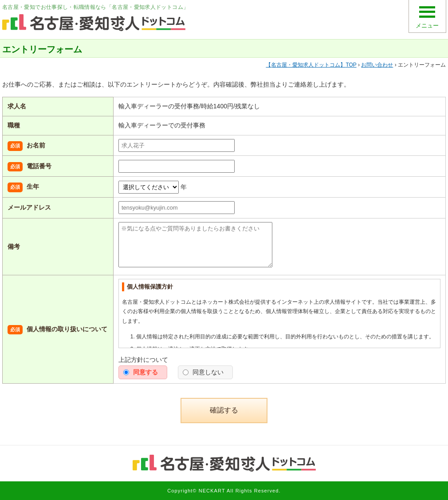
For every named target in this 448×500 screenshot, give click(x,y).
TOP (311, 65)
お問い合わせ (377, 65)
